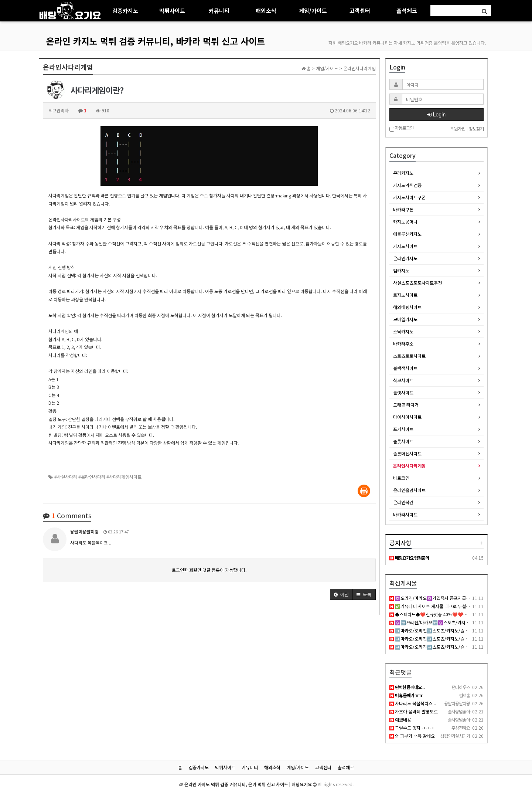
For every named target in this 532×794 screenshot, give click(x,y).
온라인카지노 (405, 258)
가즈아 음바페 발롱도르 (414, 711)
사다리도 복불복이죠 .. (413, 703)
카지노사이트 (405, 246)
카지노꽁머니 (405, 222)
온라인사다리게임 (409, 466)
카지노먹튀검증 (407, 185)
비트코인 (401, 478)
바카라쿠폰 (403, 209)
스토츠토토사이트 (409, 356)
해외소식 (266, 11)
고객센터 (360, 11)
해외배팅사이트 (407, 307)
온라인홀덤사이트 (409, 490)
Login (436, 115)
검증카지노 (125, 11)
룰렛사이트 (403, 392)
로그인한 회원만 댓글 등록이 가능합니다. (209, 570)
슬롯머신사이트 (407, 453)
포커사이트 (403, 429)
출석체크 (407, 11)
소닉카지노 (403, 331)
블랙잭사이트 (405, 368)
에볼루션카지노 (407, 234)
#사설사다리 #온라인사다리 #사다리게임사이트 (98, 477)
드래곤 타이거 (406, 405)
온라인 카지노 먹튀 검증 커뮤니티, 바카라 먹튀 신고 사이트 (156, 41)
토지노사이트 (405, 295)
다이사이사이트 (407, 417)
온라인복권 (403, 502)
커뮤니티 (219, 11)
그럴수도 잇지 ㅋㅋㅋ (412, 728)
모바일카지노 (405, 319)
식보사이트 (403, 380)
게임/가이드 (313, 11)
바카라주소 (403, 344)
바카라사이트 (405, 514)
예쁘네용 (400, 720)
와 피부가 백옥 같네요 (412, 736)
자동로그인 (401, 128)
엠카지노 (401, 270)
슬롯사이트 (403, 441)
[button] (341, 594)
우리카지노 (403, 173)
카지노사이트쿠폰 (409, 197)
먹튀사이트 (172, 11)
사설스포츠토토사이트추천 (417, 283)
